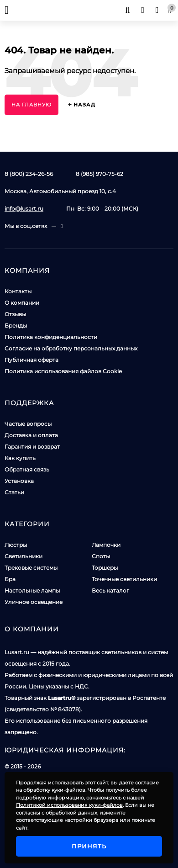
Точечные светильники (124, 579)
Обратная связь (27, 469)
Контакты (18, 291)
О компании (22, 303)
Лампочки (106, 545)
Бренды (16, 325)
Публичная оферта (31, 360)
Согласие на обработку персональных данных (71, 348)
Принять (89, 846)
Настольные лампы (32, 590)
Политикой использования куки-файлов (69, 805)
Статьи (14, 492)
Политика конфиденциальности (51, 337)
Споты (101, 556)
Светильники (24, 556)
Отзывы (15, 314)
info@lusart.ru (24, 209)
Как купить (20, 458)
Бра (10, 579)
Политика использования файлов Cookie (63, 371)
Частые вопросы (28, 424)
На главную (31, 105)
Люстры (16, 545)
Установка (19, 481)
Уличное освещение (34, 602)
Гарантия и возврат (32, 447)
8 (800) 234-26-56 (29, 174)
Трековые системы (31, 568)
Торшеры (105, 568)
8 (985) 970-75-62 (99, 174)
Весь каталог (110, 590)
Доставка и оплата (31, 435)
